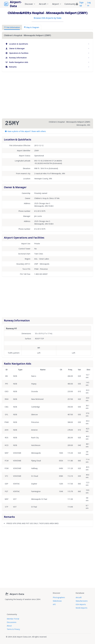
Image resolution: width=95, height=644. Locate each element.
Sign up (81, 4)
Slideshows (57, 601)
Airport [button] (57, 4)
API (54, 604)
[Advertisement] (47, 95)
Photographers (59, 597)
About (9, 626)
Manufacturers (82, 601)
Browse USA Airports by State (48, 18)
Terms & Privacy (13, 629)
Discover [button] (30, 4)
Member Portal (13, 619)
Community (70, 4)
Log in (89, 4)
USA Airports (81, 604)
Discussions (12, 622)
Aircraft (79, 597)
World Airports (82, 608)
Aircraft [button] (44, 4)
